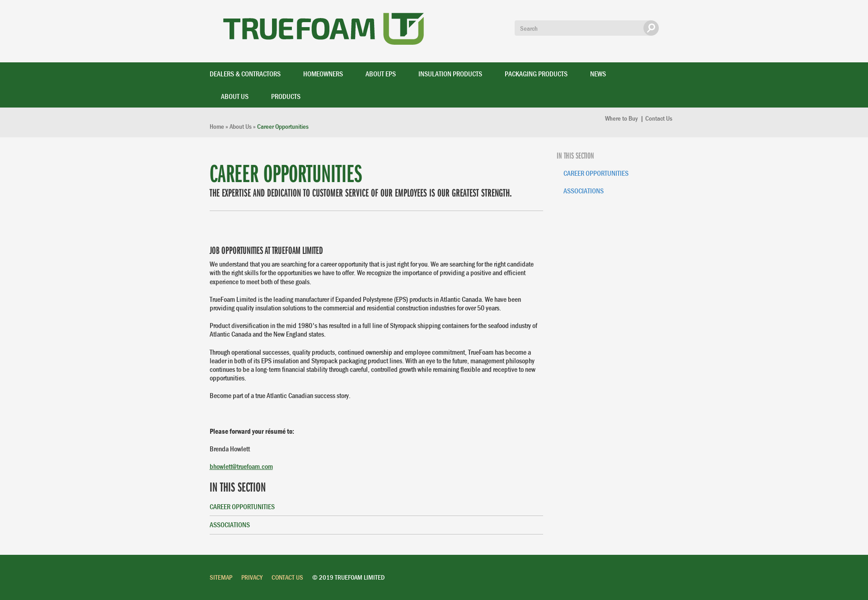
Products (286, 96)
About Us (235, 96)
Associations (230, 525)
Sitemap (221, 577)
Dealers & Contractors (245, 74)
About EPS (381, 74)
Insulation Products (450, 74)
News (598, 74)
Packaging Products (536, 74)
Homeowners (323, 74)
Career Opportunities (242, 506)
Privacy (252, 577)
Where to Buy (622, 118)
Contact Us (659, 118)
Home (217, 126)
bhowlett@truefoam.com (241, 466)
